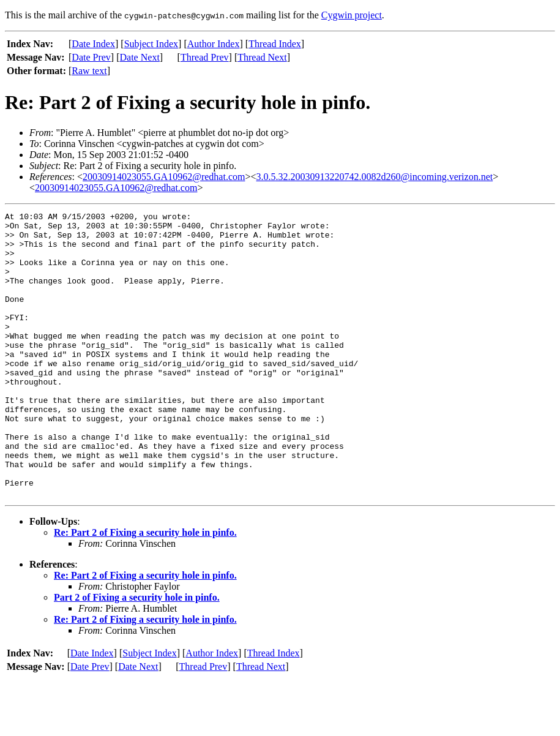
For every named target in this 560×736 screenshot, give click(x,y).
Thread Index (275, 44)
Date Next (140, 57)
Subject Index (151, 44)
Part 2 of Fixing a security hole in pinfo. (137, 654)
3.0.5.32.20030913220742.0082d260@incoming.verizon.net (374, 177)
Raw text (89, 71)
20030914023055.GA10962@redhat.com (164, 177)
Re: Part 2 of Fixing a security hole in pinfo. (145, 589)
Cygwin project (352, 15)
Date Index (93, 44)
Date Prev (91, 57)
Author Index (214, 44)
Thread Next (262, 57)
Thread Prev (205, 57)
